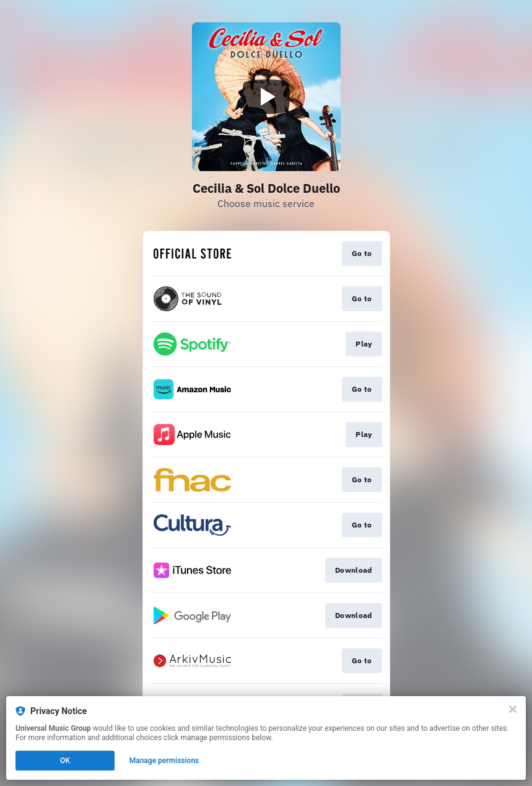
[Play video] (266, 97)
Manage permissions (164, 761)
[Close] (513, 709)
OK (65, 761)
